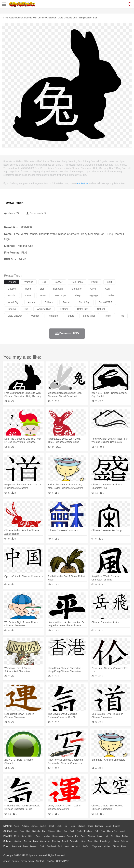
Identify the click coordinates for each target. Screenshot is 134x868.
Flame (72, 826)
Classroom (45, 841)
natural (101, 309)
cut (26, 309)
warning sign (44, 309)
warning (29, 282)
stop (42, 289)
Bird (28, 831)
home (100, 836)
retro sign (83, 309)
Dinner (116, 846)
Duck (72, 831)
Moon (108, 826)
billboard (50, 302)
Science (125, 841)
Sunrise (117, 826)
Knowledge (105, 841)
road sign (60, 295)
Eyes (83, 836)
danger (59, 282)
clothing (64, 309)
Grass (90, 826)
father (125, 836)
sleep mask (89, 316)
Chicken (51, 831)
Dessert (34, 846)
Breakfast (17, 846)
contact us (83, 183)
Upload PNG (63, 861)
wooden (35, 316)
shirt (109, 282)
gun (107, 289)
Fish (96, 831)
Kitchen (107, 846)
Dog (65, 831)
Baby (24, 836)
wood (28, 289)
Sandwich (76, 846)
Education (75, 841)
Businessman (59, 836)
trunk (43, 295)
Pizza (124, 846)
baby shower (15, 316)
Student (18, 841)
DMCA (50, 861)
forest (66, 302)
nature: (8, 826)
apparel (32, 302)
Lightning (99, 826)
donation (58, 289)
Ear (77, 836)
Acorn (17, 826)
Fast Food (51, 846)
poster (95, 282)
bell (44, 282)
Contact (40, 861)
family (38, 836)
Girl (112, 836)
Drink (42, 846)
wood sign (14, 302)
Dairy (25, 846)
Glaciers (81, 826)
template (53, 316)
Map (96, 841)
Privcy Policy (27, 861)
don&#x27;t (106, 302)
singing (12, 309)
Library (116, 841)
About (6, 861)
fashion (12, 295)
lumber (111, 295)
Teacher (27, 841)
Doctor (70, 836)
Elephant (88, 831)
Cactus (43, 826)
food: (7, 846)
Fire (66, 826)
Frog (103, 831)
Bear (22, 831)
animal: (8, 831)
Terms (15, 861)
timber (108, 316)
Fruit (60, 846)
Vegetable (97, 846)
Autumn (25, 826)
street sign (84, 302)
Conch (51, 826)
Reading (56, 841)
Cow (59, 831)
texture (70, 316)
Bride (31, 836)
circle (93, 289)
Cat (44, 831)
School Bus (86, 841)
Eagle (79, 831)
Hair (107, 836)
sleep (77, 295)
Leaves (34, 826)
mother (47, 836)
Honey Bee (112, 831)
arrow (28, 295)
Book (36, 841)
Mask (17, 836)
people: (8, 836)
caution (12, 289)
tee (122, 316)
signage (94, 295)
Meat (67, 846)
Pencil (65, 841)
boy (118, 836)
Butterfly (36, 831)
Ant (16, 831)
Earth (59, 826)
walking (91, 836)
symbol (12, 282)
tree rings (77, 282)
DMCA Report (15, 203)
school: (8, 841)
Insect (122, 831)
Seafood (86, 846)
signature (76, 289)
